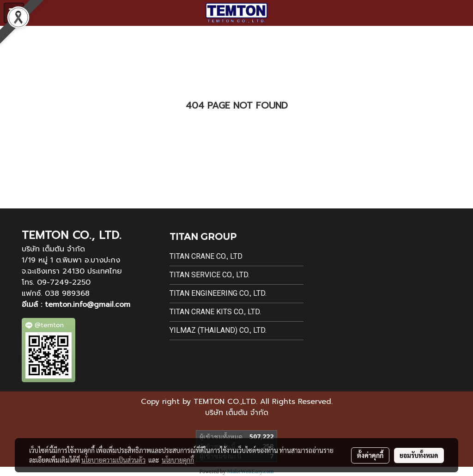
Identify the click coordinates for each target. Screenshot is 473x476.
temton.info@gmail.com (88, 305)
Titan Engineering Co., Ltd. (218, 293)
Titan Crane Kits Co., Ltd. (215, 312)
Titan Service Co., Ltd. (209, 275)
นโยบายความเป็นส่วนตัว (113, 460)
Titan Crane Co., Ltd (206, 256)
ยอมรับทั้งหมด (419, 455)
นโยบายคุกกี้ (178, 460)
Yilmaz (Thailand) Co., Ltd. (218, 330)
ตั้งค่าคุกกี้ (370, 455)
